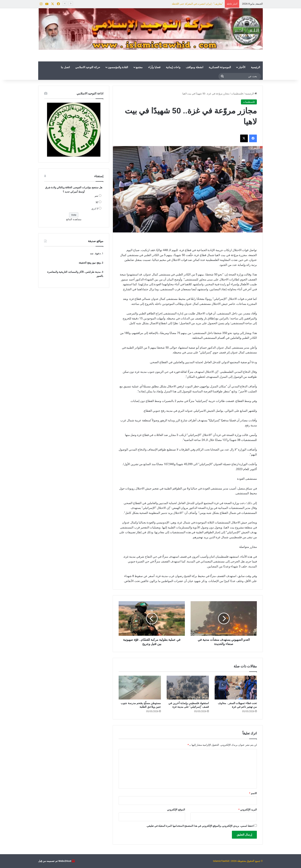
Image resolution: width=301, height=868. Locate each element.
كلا (97, 202)
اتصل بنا (65, 67)
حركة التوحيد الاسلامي (88, 67)
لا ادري (95, 209)
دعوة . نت (95, 253)
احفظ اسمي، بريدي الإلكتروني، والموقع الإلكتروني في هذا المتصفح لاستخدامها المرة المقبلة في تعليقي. (200, 826)
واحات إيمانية (173, 67)
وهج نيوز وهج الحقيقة (90, 263)
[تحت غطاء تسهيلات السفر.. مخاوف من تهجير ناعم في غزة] (236, 688)
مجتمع (139, 67)
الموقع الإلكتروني (176, 810)
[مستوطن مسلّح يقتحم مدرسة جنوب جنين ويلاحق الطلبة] (140, 688)
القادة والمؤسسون (118, 67)
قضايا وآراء (154, 67)
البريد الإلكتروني (248, 810)
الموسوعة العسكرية (220, 67)
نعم (96, 196)
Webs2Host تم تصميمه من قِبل (55, 861)
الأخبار (242, 67)
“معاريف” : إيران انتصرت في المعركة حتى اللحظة (197, 4)
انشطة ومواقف (194, 67)
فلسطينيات (237, 94)
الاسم (253, 793)
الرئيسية (256, 67)
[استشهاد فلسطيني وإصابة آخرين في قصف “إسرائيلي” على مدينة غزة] (188, 688)
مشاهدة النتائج (74, 219)
